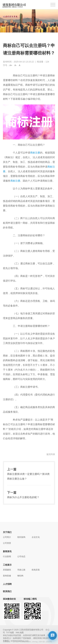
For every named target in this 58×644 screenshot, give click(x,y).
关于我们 (7, 532)
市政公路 (21, 570)
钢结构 (20, 576)
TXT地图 (10, 633)
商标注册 (35, 153)
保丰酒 (42, 642)
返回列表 (51, 454)
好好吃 (49, 642)
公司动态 (21, 556)
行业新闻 (7, 556)
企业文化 (36, 537)
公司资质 (7, 543)
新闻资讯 (7, 551)
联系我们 (7, 591)
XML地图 (20, 633)
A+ (11, 65)
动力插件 (16, 642)
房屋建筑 (7, 570)
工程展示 (7, 565)
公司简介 (7, 537)
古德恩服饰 (26, 642)
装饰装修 (7, 576)
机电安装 (36, 570)
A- (16, 65)
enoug (35, 642)
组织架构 (21, 537)
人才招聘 (7, 584)
